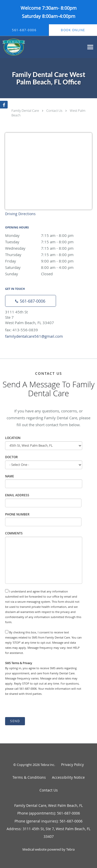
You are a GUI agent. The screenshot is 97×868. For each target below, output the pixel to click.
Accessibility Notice (68, 777)
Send (15, 721)
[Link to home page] (16, 47)
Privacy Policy (72, 765)
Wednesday (48, 248)
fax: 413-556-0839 (22, 330)
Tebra (70, 849)
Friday (48, 261)
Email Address (17, 495)
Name (10, 476)
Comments (14, 533)
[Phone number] (31, 301)
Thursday (48, 255)
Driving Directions (20, 214)
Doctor (11, 457)
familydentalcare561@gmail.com (34, 336)
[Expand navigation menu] (90, 47)
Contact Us (54, 111)
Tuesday (48, 242)
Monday (48, 235)
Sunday (48, 274)
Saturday (48, 267)
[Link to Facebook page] (4, 105)
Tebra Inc (47, 765)
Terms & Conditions (29, 777)
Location (13, 438)
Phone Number (17, 514)
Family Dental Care (25, 111)
